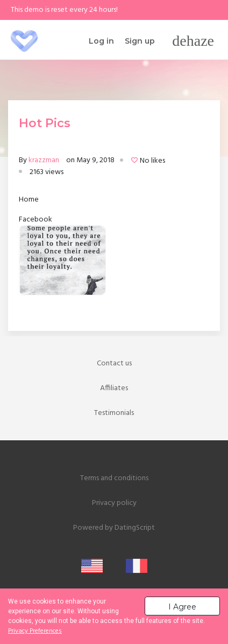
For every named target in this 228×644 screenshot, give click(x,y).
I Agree (182, 607)
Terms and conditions (114, 478)
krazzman (44, 160)
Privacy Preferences (35, 631)
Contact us (114, 363)
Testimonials (114, 413)
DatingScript (135, 528)
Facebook (35, 220)
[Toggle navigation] (193, 41)
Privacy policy (114, 503)
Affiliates (114, 388)
